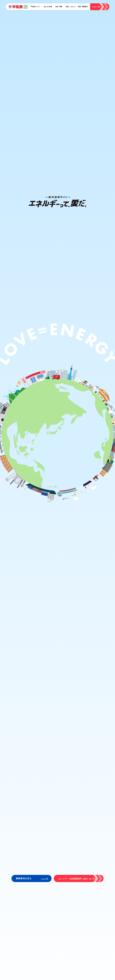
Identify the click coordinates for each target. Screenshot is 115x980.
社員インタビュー (71, 7)
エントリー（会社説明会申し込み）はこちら (77, 879)
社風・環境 (59, 7)
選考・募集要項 (83, 7)
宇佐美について (36, 7)
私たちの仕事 (48, 7)
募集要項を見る (24, 878)
